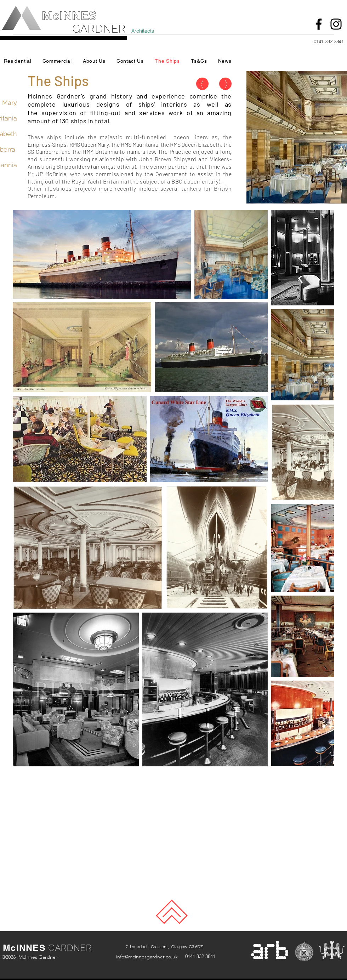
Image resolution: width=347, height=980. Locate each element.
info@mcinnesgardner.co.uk (147, 957)
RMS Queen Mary (89, 144)
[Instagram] (336, 24)
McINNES (24, 948)
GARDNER (70, 948)
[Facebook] (319, 24)
